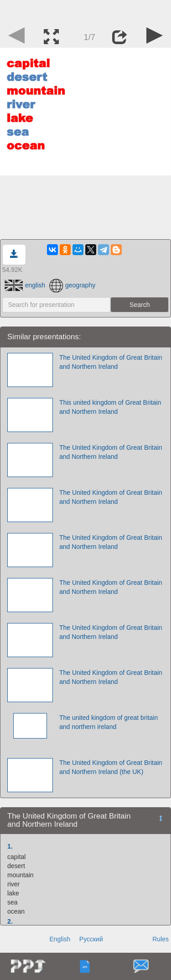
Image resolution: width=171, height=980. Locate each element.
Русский (91, 939)
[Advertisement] (86, 11)
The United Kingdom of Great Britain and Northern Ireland (111, 362)
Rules (161, 939)
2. (10, 921)
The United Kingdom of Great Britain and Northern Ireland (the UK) (111, 767)
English (60, 939)
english (25, 285)
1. (10, 846)
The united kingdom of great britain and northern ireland (109, 722)
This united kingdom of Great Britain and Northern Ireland (110, 407)
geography (72, 285)
